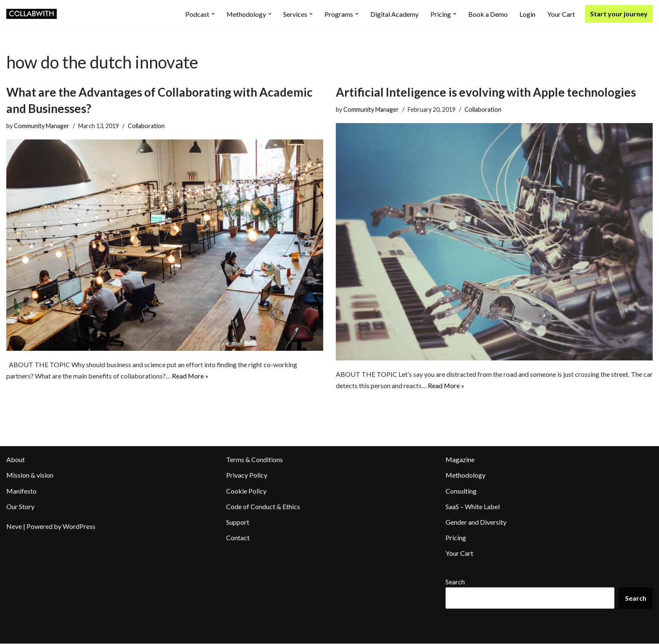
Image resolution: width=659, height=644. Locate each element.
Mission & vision (30, 475)
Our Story (20, 506)
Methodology (465, 475)
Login (527, 14)
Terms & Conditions (254, 460)
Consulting (461, 491)
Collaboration (146, 126)
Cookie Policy (246, 491)
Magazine (460, 460)
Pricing (456, 538)
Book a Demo (488, 14)
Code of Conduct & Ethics (263, 506)
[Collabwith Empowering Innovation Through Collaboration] (32, 14)
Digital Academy (394, 14)
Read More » (191, 376)
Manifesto (21, 491)
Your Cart (561, 14)
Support (238, 522)
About (16, 460)
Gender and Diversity (476, 522)
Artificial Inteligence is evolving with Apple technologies (486, 92)
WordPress (79, 527)
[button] (213, 14)
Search (455, 582)
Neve (14, 527)
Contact (238, 538)
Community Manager (42, 126)
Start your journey (619, 14)
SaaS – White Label (473, 506)
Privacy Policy (247, 475)
